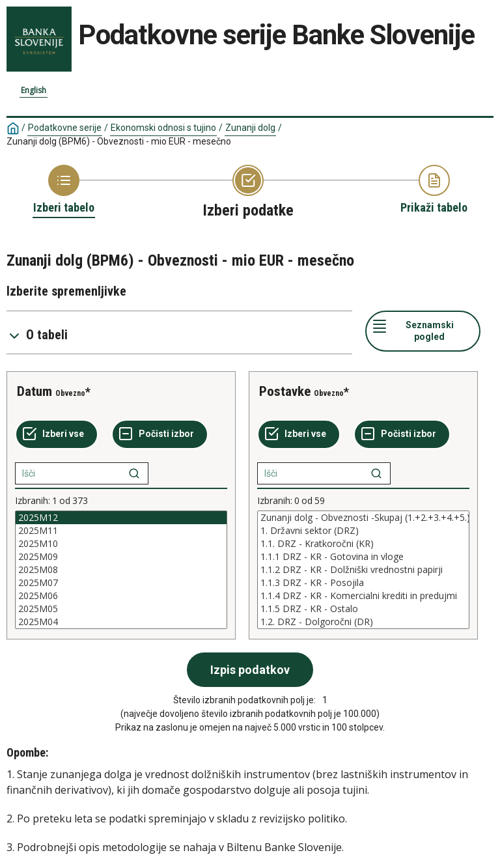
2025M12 (121, 518)
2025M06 (121, 596)
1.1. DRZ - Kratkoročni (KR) (363, 544)
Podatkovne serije (65, 128)
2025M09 (121, 557)
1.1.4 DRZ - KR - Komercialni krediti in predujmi (363, 596)
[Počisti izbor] (160, 434)
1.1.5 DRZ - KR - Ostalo (363, 609)
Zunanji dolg (250, 128)
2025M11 (121, 531)
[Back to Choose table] (64, 190)
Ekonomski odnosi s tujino (163, 128)
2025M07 (121, 583)
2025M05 (121, 609)
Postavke (285, 391)
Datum (35, 391)
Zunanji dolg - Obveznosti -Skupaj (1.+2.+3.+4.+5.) (363, 518)
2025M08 (121, 570)
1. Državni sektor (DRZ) (363, 531)
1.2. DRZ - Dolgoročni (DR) (363, 622)
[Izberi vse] (57, 434)
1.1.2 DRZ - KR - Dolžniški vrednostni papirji (363, 570)
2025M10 (121, 544)
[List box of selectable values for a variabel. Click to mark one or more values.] (121, 570)
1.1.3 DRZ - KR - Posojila (363, 583)
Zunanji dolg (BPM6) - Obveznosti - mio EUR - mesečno (119, 141)
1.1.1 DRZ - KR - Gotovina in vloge (363, 557)
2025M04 (121, 622)
